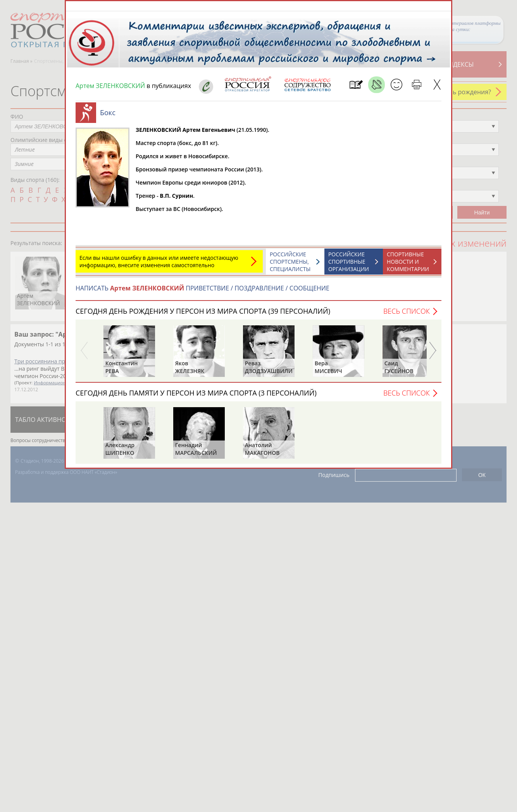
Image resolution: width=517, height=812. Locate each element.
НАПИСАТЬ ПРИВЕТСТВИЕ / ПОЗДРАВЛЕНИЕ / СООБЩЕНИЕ (202, 292)
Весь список (407, 315)
